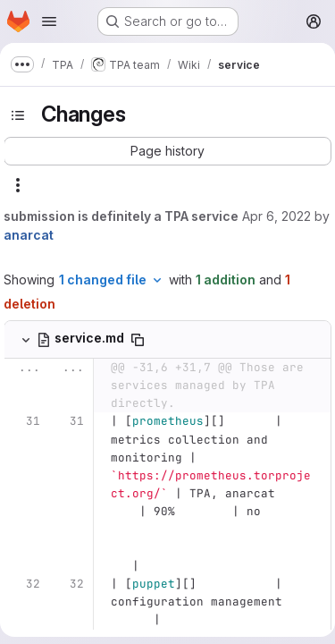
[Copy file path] (138, 340)
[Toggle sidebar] (18, 115)
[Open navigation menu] (49, 21)
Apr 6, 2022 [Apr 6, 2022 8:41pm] (276, 216)
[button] (167, 151)
